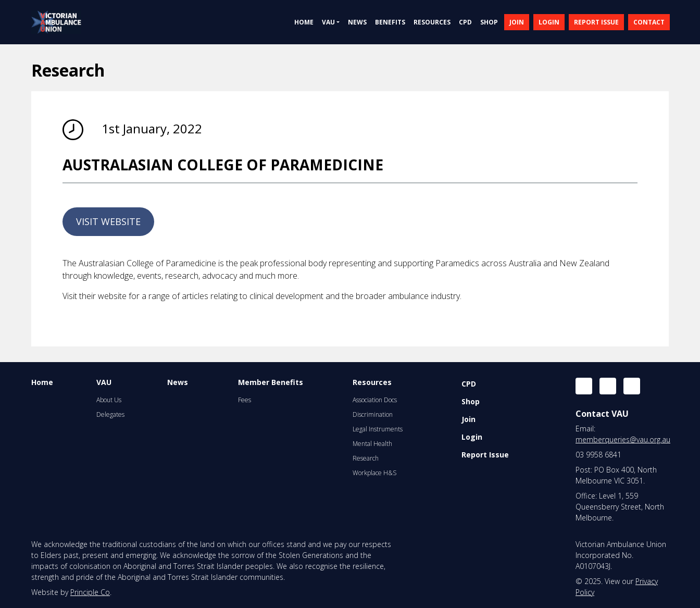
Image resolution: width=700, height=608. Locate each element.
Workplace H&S (374, 473)
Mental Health (372, 444)
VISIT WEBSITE (108, 221)
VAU (104, 382)
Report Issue (485, 455)
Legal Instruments (378, 429)
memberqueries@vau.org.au (623, 439)
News (178, 382)
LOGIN (549, 22)
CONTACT (649, 22)
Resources (372, 382)
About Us (109, 400)
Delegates (110, 414)
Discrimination (373, 414)
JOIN (517, 22)
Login (472, 437)
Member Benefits (271, 382)
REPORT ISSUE (596, 22)
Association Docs (375, 400)
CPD (469, 384)
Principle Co (90, 592)
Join (468, 419)
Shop (471, 401)
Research (366, 458)
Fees (245, 400)
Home (42, 382)
